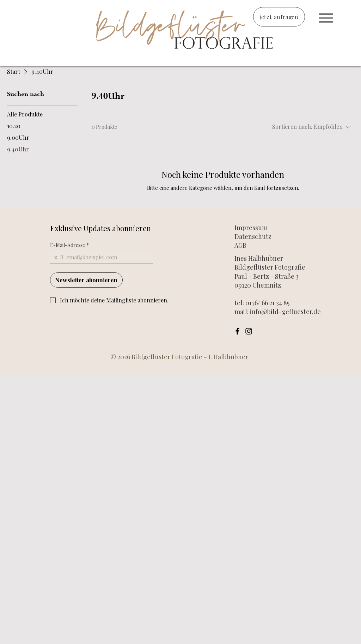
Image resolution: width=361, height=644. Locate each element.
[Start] (326, 18)
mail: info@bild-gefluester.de (278, 312)
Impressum (252, 228)
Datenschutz (253, 236)
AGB (240, 245)
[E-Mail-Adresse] (100, 257)
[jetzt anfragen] (279, 17)
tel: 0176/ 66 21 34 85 (262, 303)
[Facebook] (237, 331)
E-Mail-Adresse (69, 245)
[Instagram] (249, 331)
